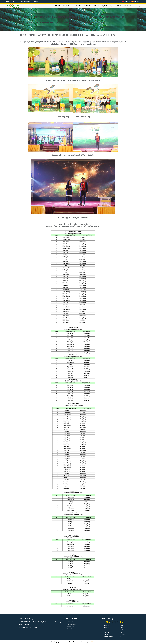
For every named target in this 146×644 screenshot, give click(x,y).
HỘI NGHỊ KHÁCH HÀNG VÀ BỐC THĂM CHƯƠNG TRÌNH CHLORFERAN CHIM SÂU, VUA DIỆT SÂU (71, 23)
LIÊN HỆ (137, 6)
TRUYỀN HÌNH (77, 6)
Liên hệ (70, 629)
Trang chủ (22, 23)
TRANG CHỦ (57, 6)
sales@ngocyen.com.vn (30, 628)
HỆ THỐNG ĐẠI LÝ (116, 6)
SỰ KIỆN (105, 6)
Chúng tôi (70, 622)
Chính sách (71, 627)
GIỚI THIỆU (67, 6)
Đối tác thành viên (73, 624)
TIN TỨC (97, 6)
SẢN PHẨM (88, 6)
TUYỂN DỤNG (128, 6)
